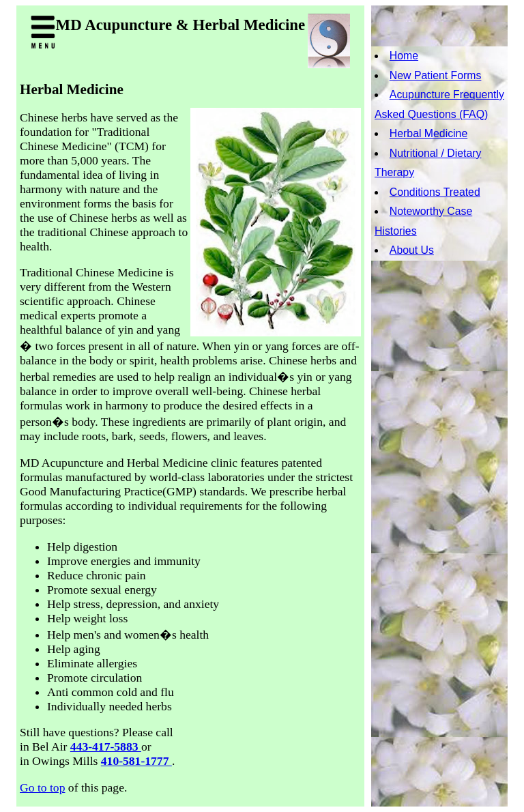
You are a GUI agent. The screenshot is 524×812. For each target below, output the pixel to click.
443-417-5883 (106, 746)
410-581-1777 (136, 761)
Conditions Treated (435, 192)
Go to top (42, 787)
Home (404, 56)
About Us (412, 250)
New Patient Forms (436, 75)
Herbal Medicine (428, 133)
